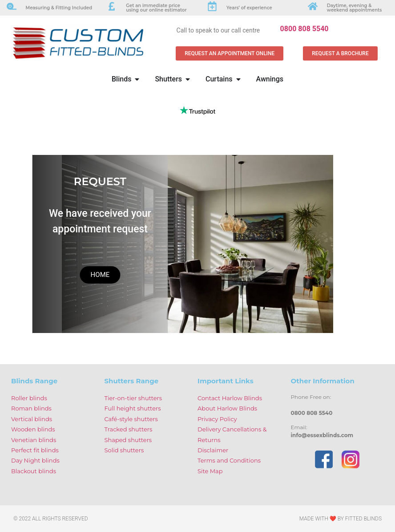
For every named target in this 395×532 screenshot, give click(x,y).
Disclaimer (213, 450)
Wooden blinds (33, 429)
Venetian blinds (34, 440)
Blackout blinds (34, 471)
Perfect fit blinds (35, 450)
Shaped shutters (128, 440)
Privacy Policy (217, 419)
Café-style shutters (131, 419)
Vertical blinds (32, 419)
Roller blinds (29, 398)
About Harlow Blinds (227, 408)
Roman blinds (31, 408)
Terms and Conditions (229, 460)
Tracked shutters (129, 429)
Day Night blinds (35, 460)
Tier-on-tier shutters (133, 398)
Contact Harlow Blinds (230, 398)
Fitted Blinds (363, 519)
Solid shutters (124, 450)
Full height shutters (133, 408)
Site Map (210, 471)
